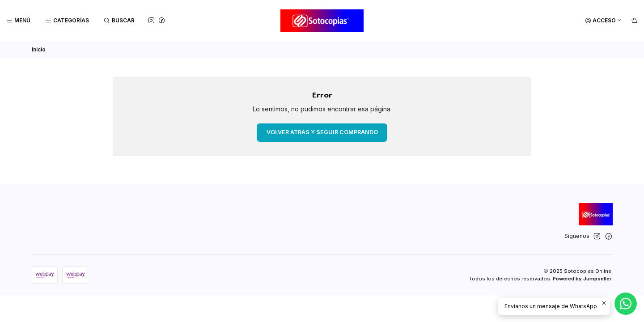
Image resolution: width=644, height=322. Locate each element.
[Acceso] (604, 21)
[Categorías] (67, 21)
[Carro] (634, 21)
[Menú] (19, 21)
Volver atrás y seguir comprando (322, 132)
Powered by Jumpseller (582, 279)
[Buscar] (119, 21)
